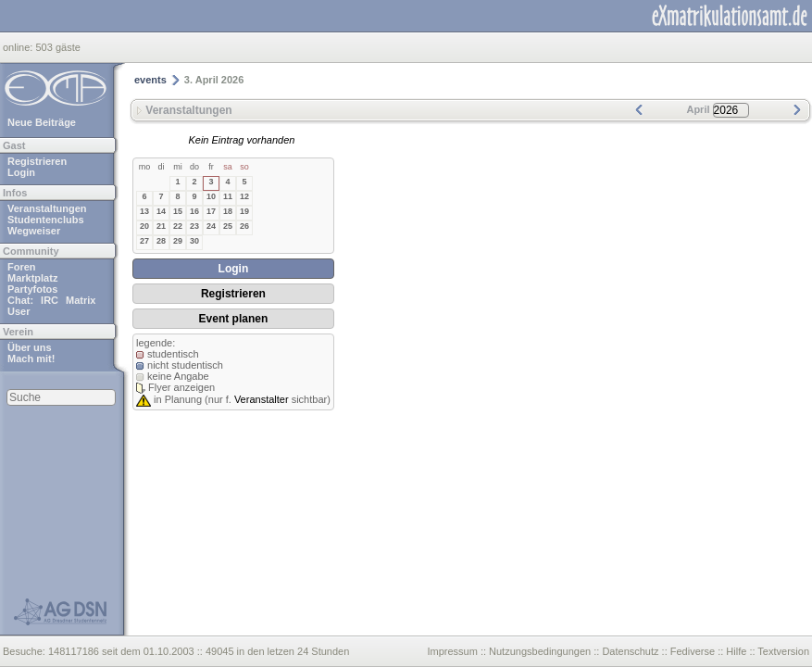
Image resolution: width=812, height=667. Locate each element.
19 (244, 211)
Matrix (81, 300)
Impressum (452, 651)
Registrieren (37, 161)
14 (161, 211)
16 (194, 211)
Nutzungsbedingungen (540, 651)
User (19, 311)
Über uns (30, 347)
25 (228, 226)
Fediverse (693, 651)
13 (144, 211)
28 (161, 241)
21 (161, 226)
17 (211, 211)
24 (211, 226)
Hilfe (736, 651)
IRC (50, 300)
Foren (22, 267)
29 (178, 241)
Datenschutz (630, 651)
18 (228, 211)
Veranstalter (262, 399)
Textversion (783, 651)
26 (244, 226)
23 (194, 226)
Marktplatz (32, 278)
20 (144, 226)
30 (194, 241)
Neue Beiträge (42, 122)
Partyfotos (32, 289)
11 (228, 196)
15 (178, 211)
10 (211, 196)
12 (244, 196)
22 (178, 226)
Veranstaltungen (47, 208)
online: (19, 47)
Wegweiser (34, 231)
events (150, 80)
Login (21, 172)
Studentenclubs (46, 220)
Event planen (234, 319)
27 (144, 241)
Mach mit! (31, 359)
